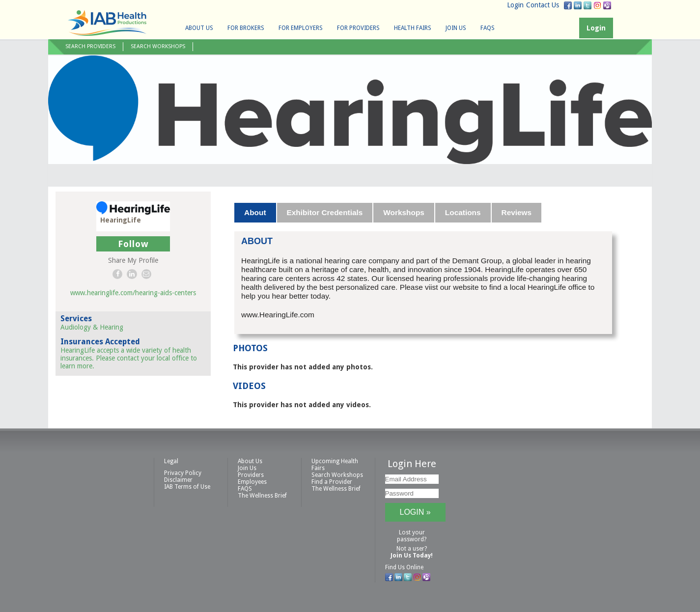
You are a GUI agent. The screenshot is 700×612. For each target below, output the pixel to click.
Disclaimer (178, 480)
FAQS (488, 28)
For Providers (358, 28)
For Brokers (246, 28)
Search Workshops (158, 46)
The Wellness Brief (262, 496)
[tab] (255, 213)
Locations (463, 212)
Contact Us (543, 5)
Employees (252, 482)
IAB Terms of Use (187, 487)
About (255, 212)
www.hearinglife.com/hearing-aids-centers (133, 293)
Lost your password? (412, 536)
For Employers (301, 28)
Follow (133, 244)
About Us (199, 28)
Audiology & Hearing (92, 327)
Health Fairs (413, 28)
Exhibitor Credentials (325, 212)
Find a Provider (332, 482)
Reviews (517, 212)
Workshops (404, 212)
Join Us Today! (412, 556)
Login (515, 5)
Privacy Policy (183, 473)
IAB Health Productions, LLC (107, 23)
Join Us (456, 28)
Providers (251, 475)
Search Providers (90, 46)
